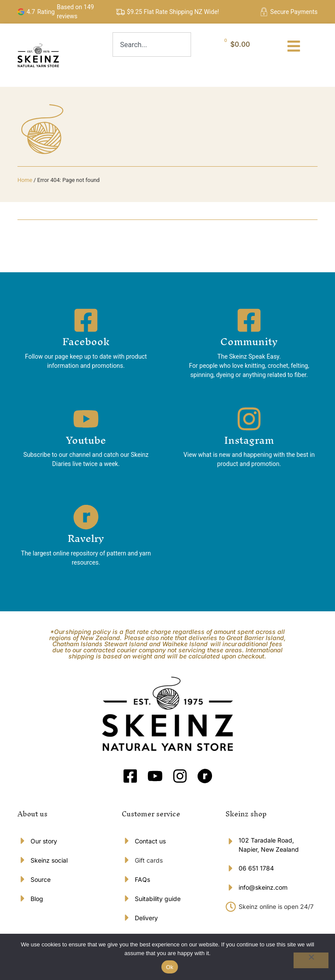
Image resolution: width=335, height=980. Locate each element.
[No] (311, 960)
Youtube (86, 442)
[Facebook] (86, 322)
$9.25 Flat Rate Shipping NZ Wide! (173, 12)
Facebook (86, 344)
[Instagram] (249, 421)
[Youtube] (86, 421)
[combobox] (152, 45)
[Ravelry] (86, 519)
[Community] (249, 322)
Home (25, 182)
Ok (169, 967)
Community (249, 344)
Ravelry (86, 541)
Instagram (249, 442)
